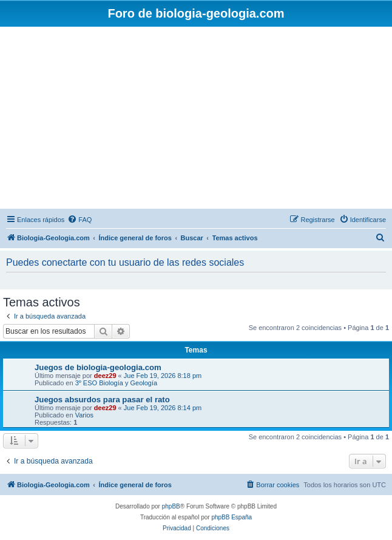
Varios (84, 415)
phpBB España (231, 517)
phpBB (171, 506)
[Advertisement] (196, 118)
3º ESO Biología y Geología (117, 383)
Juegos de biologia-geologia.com (98, 367)
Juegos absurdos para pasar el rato (102, 400)
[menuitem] (79, 220)
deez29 (105, 376)
